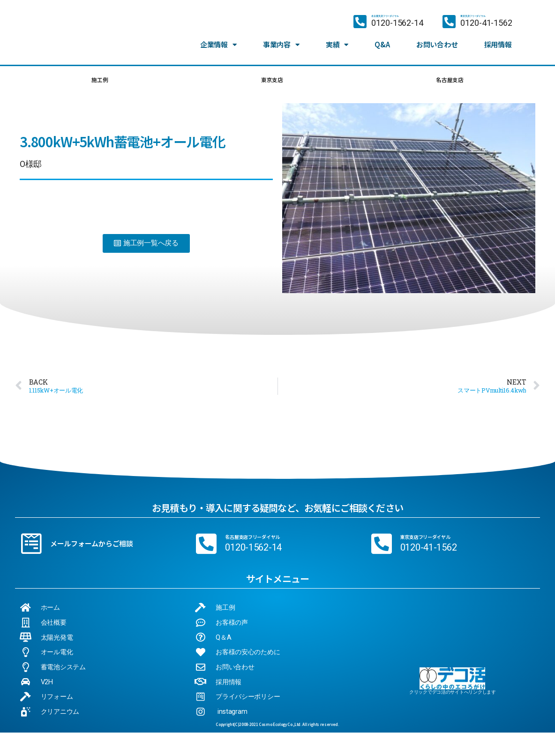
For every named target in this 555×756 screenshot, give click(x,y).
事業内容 (281, 45)
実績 (337, 45)
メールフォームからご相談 (92, 547)
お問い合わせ (437, 44)
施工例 (99, 81)
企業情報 (218, 45)
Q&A (382, 44)
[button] (146, 246)
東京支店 (271, 81)
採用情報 (498, 44)
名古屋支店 (449, 81)
